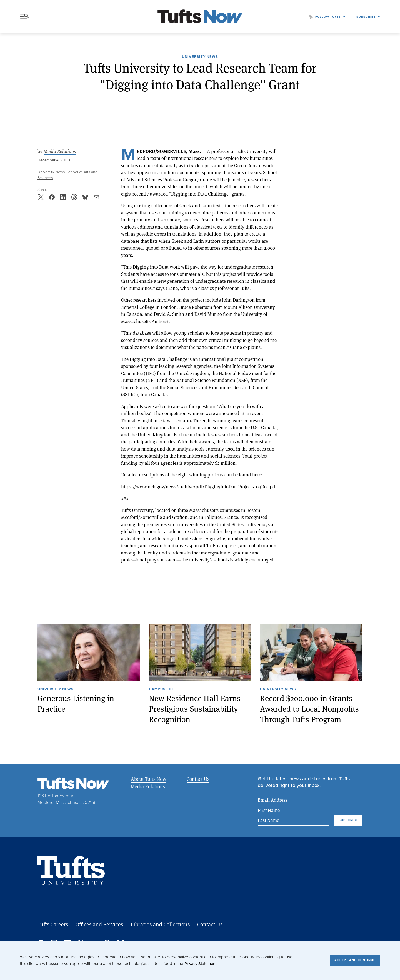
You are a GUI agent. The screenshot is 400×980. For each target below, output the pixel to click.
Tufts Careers (53, 924)
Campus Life (162, 689)
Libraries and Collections (160, 924)
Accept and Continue (355, 960)
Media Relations (60, 151)
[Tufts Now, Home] (200, 17)
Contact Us (198, 779)
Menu (24, 17)
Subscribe (366, 17)
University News (200, 57)
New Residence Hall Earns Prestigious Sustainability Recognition (195, 708)
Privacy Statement (200, 964)
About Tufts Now (148, 779)
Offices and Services (99, 924)
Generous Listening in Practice (76, 703)
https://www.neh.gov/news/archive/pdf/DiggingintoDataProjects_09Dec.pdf (199, 487)
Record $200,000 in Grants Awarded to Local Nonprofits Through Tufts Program (309, 708)
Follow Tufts (328, 17)
